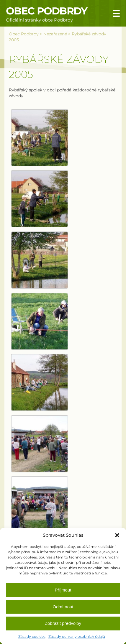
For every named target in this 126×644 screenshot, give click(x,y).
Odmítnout (63, 607)
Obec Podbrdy (47, 11)
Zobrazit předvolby (63, 623)
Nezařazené (55, 34)
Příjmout (63, 590)
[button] (117, 535)
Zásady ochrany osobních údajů (77, 636)
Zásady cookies (32, 636)
